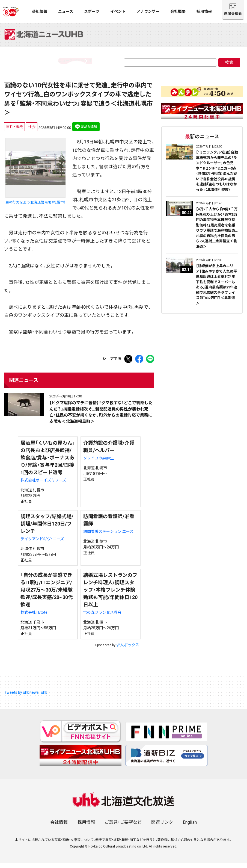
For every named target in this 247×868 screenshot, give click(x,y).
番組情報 (40, 11)
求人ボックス (128, 649)
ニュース (66, 11)
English (190, 827)
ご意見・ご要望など (123, 827)
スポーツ (92, 11)
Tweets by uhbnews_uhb (26, 697)
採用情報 (204, 11)
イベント (118, 11)
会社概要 (178, 11)
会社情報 (59, 827)
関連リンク (162, 827)
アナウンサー (148, 11)
